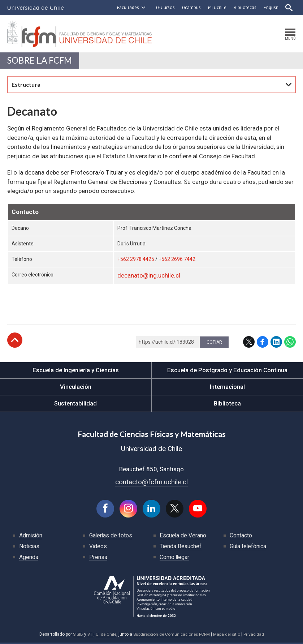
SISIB (76, 636)
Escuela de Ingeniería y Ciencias (75, 371)
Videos (98, 548)
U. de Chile (105, 636)
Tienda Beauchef (181, 548)
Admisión (31, 537)
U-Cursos (165, 7)
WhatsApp (290, 343)
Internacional (227, 388)
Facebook (263, 343)
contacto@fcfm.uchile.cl (151, 483)
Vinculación (76, 388)
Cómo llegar (175, 559)
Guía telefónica (248, 548)
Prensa (98, 559)
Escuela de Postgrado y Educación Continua (227, 371)
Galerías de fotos (111, 537)
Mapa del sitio (228, 636)
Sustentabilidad (75, 404)
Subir (15, 341)
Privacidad (256, 636)
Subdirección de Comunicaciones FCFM (172, 636)
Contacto (241, 537)
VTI (88, 636)
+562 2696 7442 (177, 261)
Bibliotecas (244, 7)
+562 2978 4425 (136, 261)
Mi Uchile (217, 7)
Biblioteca (227, 404)
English (270, 7)
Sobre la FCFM (40, 61)
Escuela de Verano (183, 537)
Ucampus (191, 7)
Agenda (29, 559)
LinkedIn (276, 343)
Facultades (127, 7)
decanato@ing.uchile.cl (149, 277)
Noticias (30, 548)
